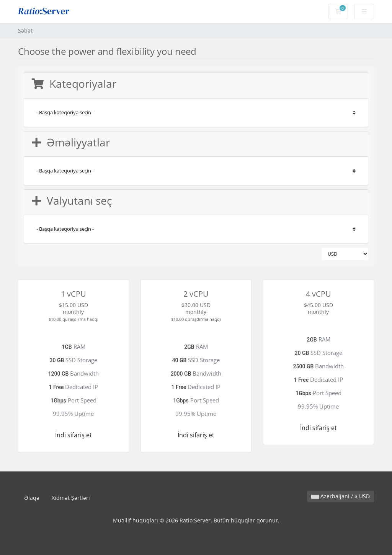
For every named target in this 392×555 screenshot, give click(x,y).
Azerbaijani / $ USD (341, 496)
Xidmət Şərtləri (71, 498)
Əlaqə (32, 498)
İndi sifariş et (73, 435)
